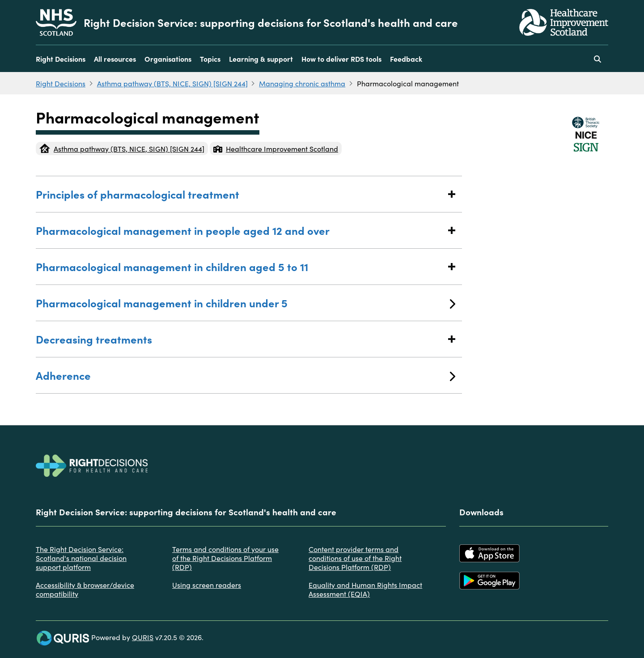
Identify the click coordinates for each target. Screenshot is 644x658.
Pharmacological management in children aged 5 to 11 (246, 266)
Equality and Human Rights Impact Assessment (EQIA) (365, 589)
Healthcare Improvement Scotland (276, 149)
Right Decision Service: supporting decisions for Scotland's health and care (271, 22)
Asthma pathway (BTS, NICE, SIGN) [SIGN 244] (172, 83)
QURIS (143, 637)
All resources (115, 59)
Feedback (406, 59)
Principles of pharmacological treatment (246, 194)
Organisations (168, 59)
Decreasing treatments (246, 339)
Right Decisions (61, 59)
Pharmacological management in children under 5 (246, 303)
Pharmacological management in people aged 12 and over (246, 230)
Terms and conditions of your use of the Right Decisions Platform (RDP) (225, 558)
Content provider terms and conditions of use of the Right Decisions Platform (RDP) (355, 558)
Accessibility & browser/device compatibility (85, 589)
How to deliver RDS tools (341, 59)
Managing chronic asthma (302, 83)
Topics (210, 59)
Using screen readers (207, 585)
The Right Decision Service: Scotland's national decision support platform (81, 558)
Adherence (246, 375)
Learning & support (261, 59)
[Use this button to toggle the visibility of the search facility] (597, 59)
